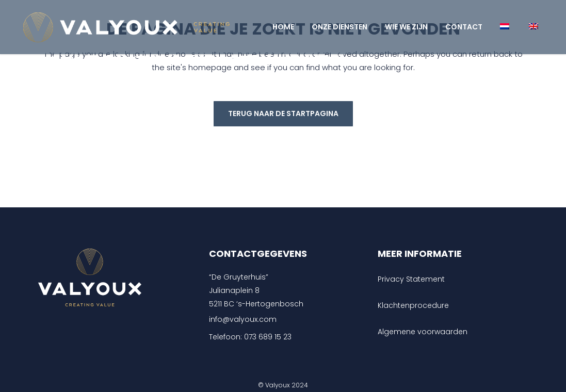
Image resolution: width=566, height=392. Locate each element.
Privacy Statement (411, 279)
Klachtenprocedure (413, 305)
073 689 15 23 (268, 337)
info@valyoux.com (243, 319)
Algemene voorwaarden (423, 332)
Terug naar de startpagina (283, 113)
